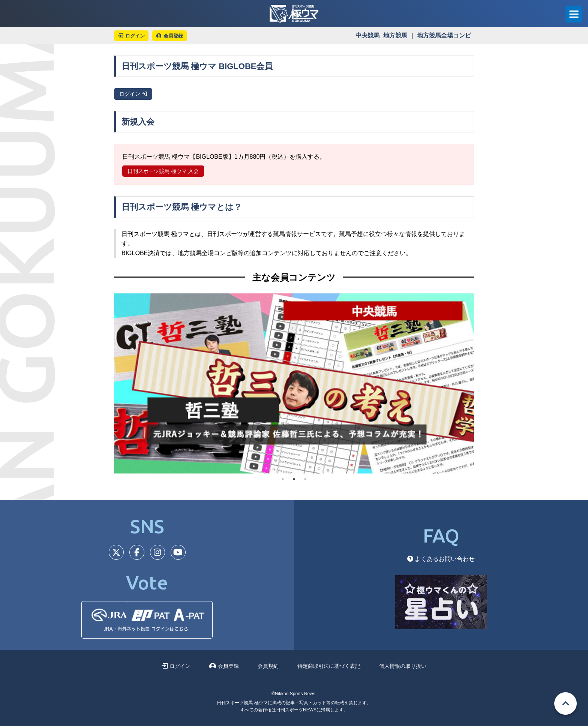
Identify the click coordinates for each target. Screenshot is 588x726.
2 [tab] (294, 479)
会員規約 (268, 666)
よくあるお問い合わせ (441, 559)
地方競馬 (395, 35)
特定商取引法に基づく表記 (329, 666)
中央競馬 (367, 35)
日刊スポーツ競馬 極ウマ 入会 (163, 171)
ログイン (133, 94)
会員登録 (224, 666)
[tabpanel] (294, 383)
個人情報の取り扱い (403, 666)
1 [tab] (283, 479)
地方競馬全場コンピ (444, 35)
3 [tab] (305, 479)
